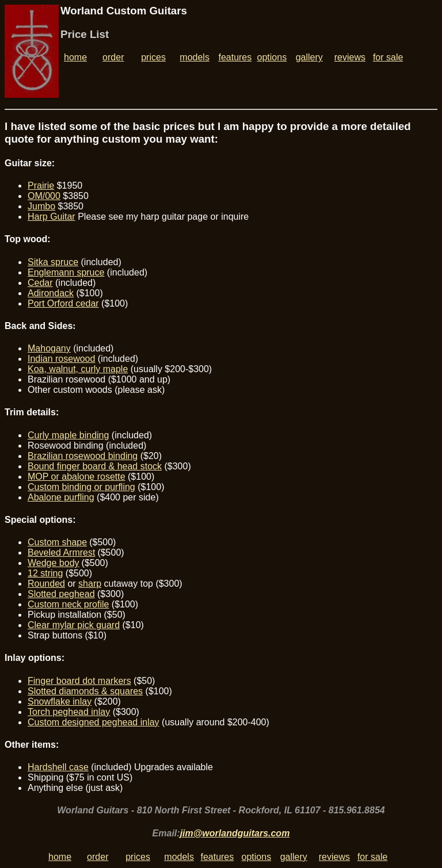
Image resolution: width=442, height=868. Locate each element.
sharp (90, 584)
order (113, 57)
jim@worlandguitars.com (235, 833)
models (195, 57)
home (75, 57)
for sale (388, 57)
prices (153, 57)
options (272, 57)
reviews (350, 57)
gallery (309, 57)
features (235, 57)
